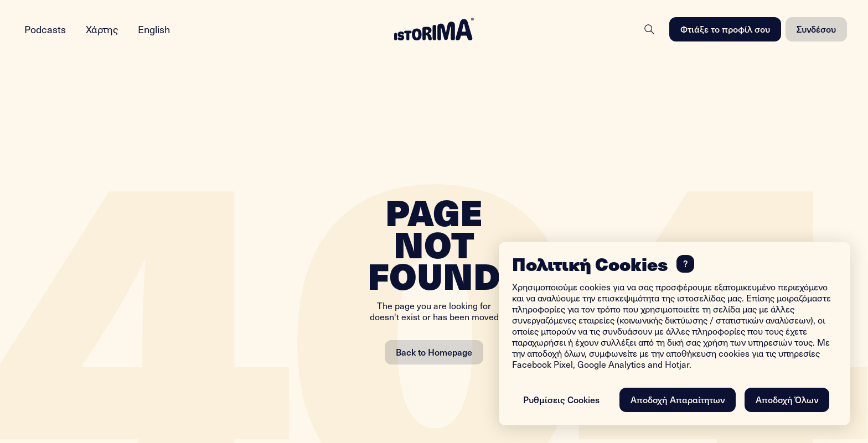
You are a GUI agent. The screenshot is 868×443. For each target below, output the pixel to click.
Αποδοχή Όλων (787, 399)
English (154, 29)
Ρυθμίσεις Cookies (561, 399)
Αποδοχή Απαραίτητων (678, 399)
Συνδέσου (816, 29)
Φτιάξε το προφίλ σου (725, 29)
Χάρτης (102, 29)
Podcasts (45, 29)
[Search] (649, 29)
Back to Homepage (434, 352)
